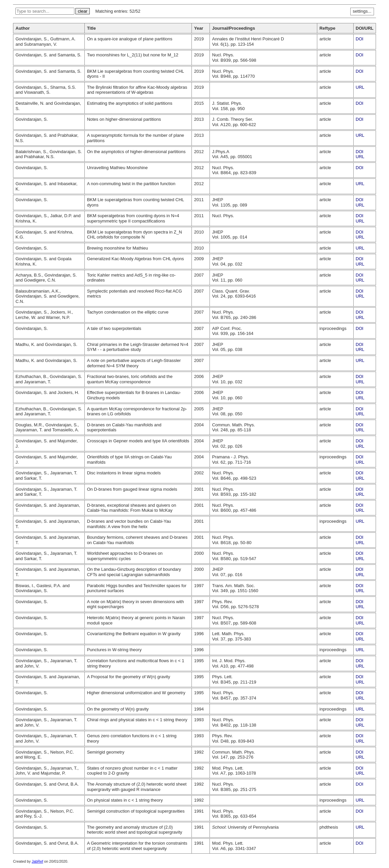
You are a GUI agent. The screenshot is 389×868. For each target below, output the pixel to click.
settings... (362, 11)
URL (360, 87)
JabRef (37, 861)
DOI (359, 39)
